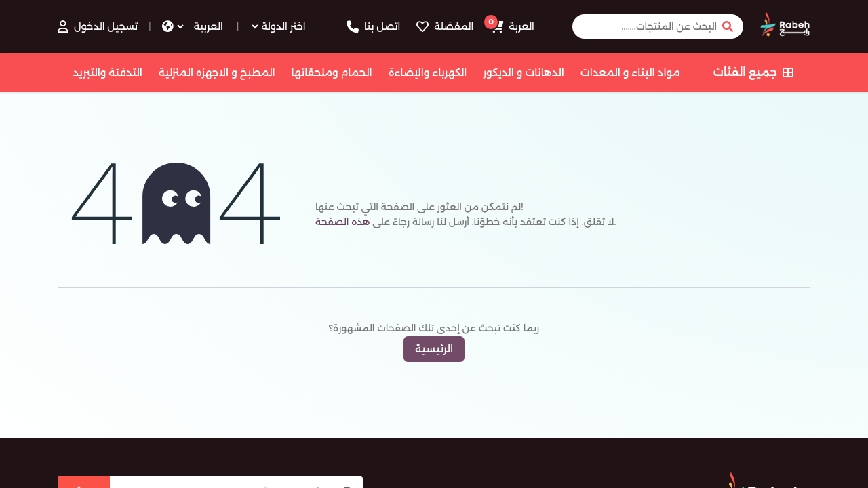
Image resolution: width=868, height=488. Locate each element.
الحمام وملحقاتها (332, 72)
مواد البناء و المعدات (630, 72)
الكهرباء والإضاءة (428, 72)
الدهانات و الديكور (523, 72)
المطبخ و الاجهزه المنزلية (217, 72)
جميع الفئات (753, 72)
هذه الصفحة (342, 222)
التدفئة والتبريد (107, 72)
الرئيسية (434, 349)
